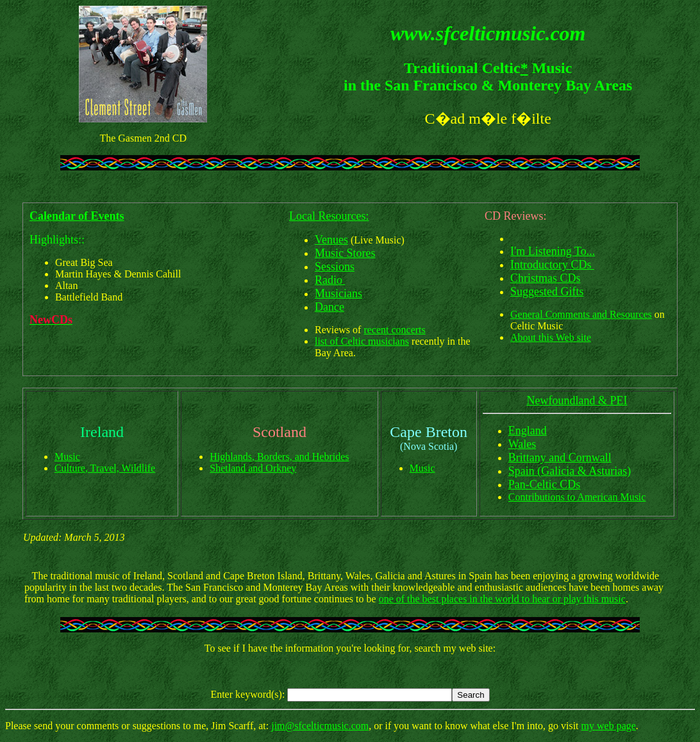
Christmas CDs (546, 278)
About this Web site (551, 337)
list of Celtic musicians (362, 341)
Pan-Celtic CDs (545, 484)
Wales (522, 444)
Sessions (335, 267)
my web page (609, 726)
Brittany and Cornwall (560, 458)
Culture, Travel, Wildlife (105, 468)
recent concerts (394, 330)
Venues (331, 240)
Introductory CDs (552, 265)
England (528, 431)
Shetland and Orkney (253, 468)
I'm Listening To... (553, 251)
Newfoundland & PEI (577, 400)
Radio (330, 280)
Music (67, 457)
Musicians (338, 293)
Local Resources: (329, 216)
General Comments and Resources (581, 314)
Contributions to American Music (577, 497)
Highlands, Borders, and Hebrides (279, 457)
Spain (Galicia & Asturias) (570, 471)
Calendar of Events (77, 216)
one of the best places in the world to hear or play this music (502, 599)
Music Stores (345, 253)
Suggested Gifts (547, 292)
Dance (329, 307)
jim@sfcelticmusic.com (320, 726)
